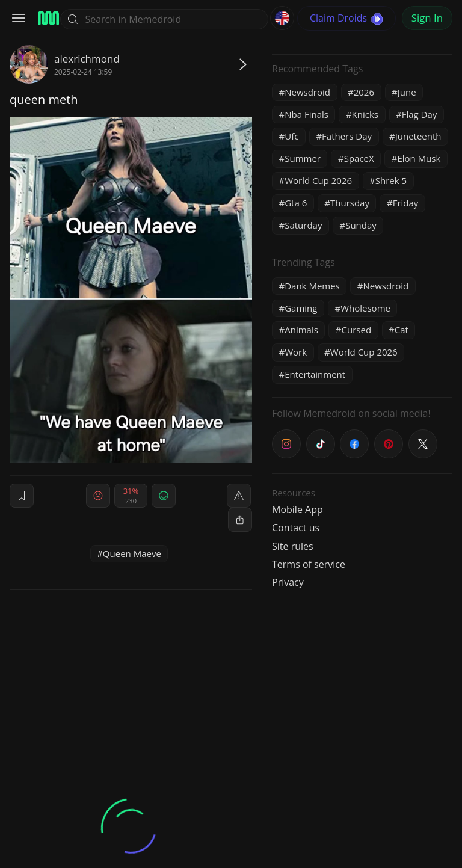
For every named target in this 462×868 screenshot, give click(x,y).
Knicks (365, 114)
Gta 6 (296, 203)
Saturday (303, 225)
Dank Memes (312, 286)
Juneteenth (418, 136)
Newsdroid (307, 92)
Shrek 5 (391, 180)
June (407, 92)
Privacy (288, 582)
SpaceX (359, 158)
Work (296, 352)
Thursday (350, 203)
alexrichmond (87, 59)
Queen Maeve (132, 553)
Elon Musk (419, 158)
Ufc (291, 136)
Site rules (293, 546)
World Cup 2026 (318, 180)
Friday (406, 203)
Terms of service (309, 564)
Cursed (357, 330)
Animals (301, 330)
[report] (239, 496)
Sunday (361, 225)
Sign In (427, 18)
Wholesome (365, 308)
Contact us (296, 528)
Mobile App (297, 509)
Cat (402, 330)
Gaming (301, 308)
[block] (240, 520)
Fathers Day (347, 136)
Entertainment (315, 374)
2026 (364, 92)
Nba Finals (306, 114)
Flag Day (420, 114)
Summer (303, 158)
